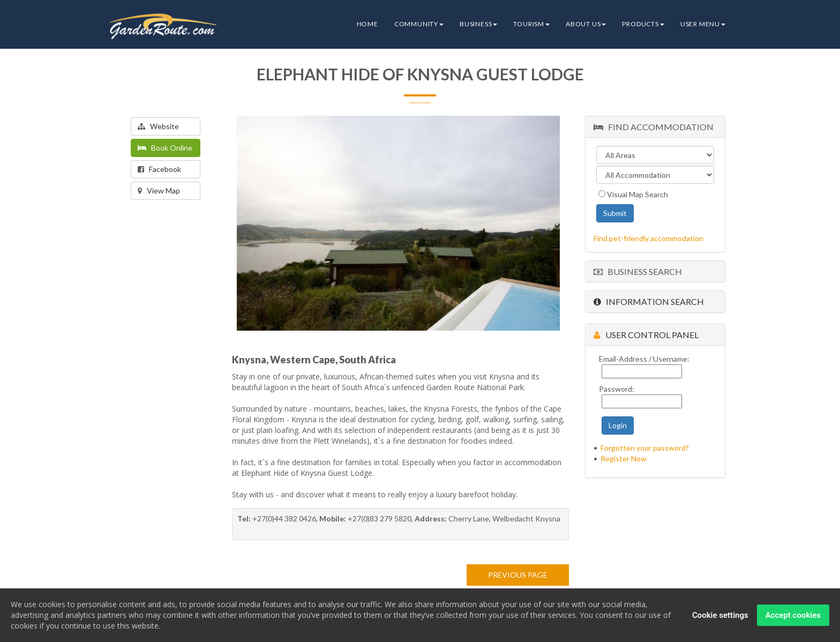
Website (158, 126)
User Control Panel (646, 335)
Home (367, 24)
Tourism (531, 24)
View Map (159, 191)
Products (643, 24)
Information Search (649, 301)
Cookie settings (720, 616)
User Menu (703, 24)
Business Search (638, 271)
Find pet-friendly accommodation (648, 238)
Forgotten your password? (645, 448)
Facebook (159, 169)
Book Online (165, 148)
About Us (586, 24)
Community (419, 24)
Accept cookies (793, 616)
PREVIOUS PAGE (518, 575)
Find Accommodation (654, 127)
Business (478, 24)
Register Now (624, 458)
